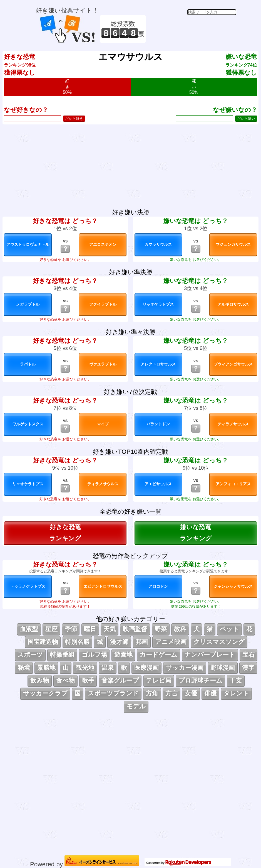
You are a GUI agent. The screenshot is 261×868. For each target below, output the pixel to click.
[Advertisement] (192, 29)
